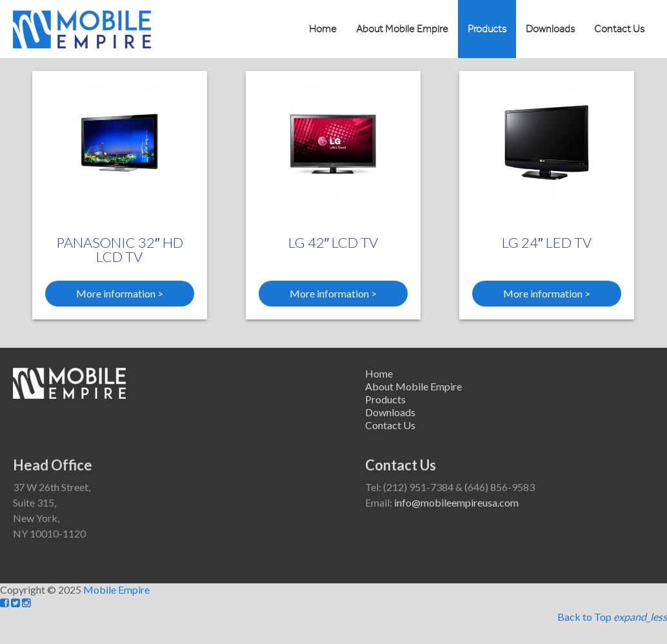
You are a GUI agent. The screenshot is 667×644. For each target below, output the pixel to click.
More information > (120, 293)
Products (487, 29)
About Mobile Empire (402, 29)
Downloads (550, 29)
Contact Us (619, 29)
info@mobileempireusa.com (456, 502)
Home (323, 29)
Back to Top (612, 617)
